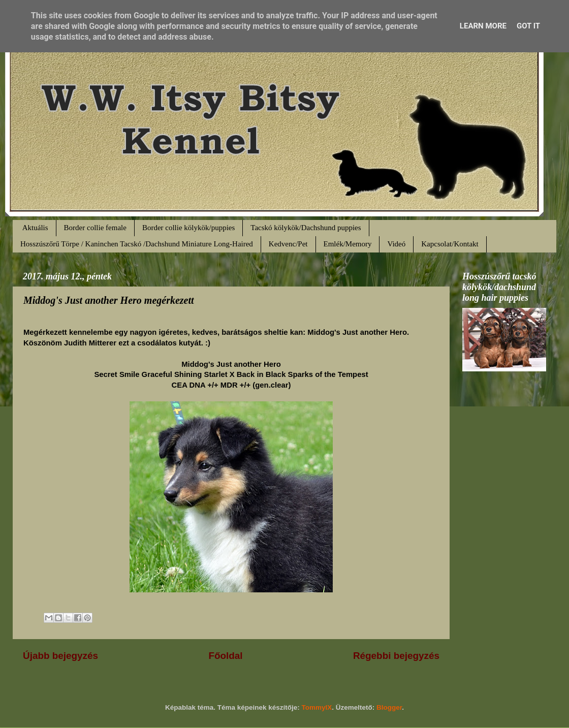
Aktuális (35, 228)
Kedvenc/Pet (288, 244)
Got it (528, 26)
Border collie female (95, 228)
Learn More (483, 26)
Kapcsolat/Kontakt (450, 244)
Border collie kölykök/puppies (188, 228)
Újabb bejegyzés (60, 656)
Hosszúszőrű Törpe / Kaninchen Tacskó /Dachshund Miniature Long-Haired (137, 244)
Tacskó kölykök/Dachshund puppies (306, 228)
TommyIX (317, 707)
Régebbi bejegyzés (396, 656)
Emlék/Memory (348, 244)
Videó (396, 244)
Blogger (389, 707)
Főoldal (225, 656)
